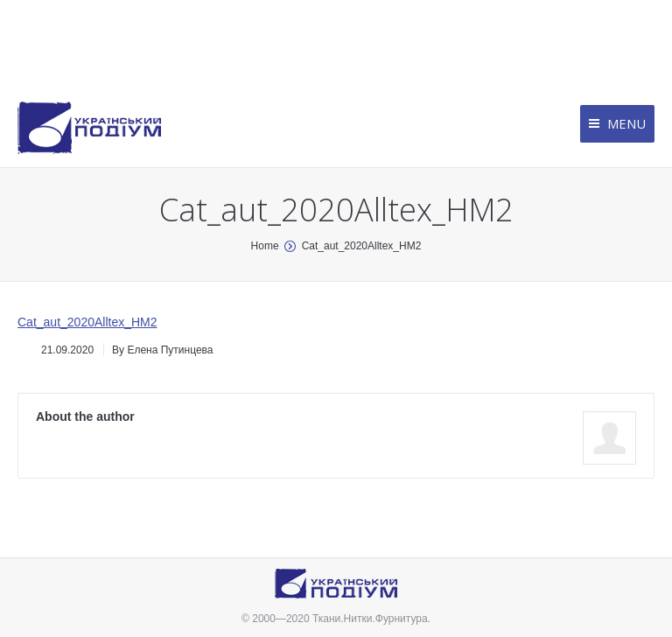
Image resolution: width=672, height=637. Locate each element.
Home (265, 246)
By (162, 350)
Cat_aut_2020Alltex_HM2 (87, 322)
